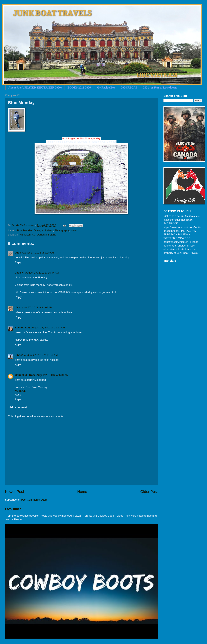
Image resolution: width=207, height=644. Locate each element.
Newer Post (14, 492)
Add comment (18, 407)
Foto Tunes (13, 509)
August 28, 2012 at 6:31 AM (52, 375)
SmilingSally (23, 328)
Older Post (149, 492)
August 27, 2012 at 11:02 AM (36, 307)
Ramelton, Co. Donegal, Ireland (38, 235)
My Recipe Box (106, 88)
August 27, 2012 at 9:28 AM (38, 253)
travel (74, 230)
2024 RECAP (129, 88)
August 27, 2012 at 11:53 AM (41, 355)
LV (16, 307)
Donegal (39, 230)
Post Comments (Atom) (35, 500)
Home (82, 492)
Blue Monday (25, 230)
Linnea (19, 355)
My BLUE (20, 391)
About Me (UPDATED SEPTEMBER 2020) (35, 88)
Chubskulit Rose (25, 375)
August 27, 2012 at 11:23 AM (48, 328)
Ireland (49, 230)
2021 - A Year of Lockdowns (160, 88)
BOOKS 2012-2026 (79, 88)
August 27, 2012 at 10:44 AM (42, 273)
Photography (62, 230)
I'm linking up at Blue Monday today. (81, 138)
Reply (18, 262)
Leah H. (20, 273)
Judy (18, 253)
